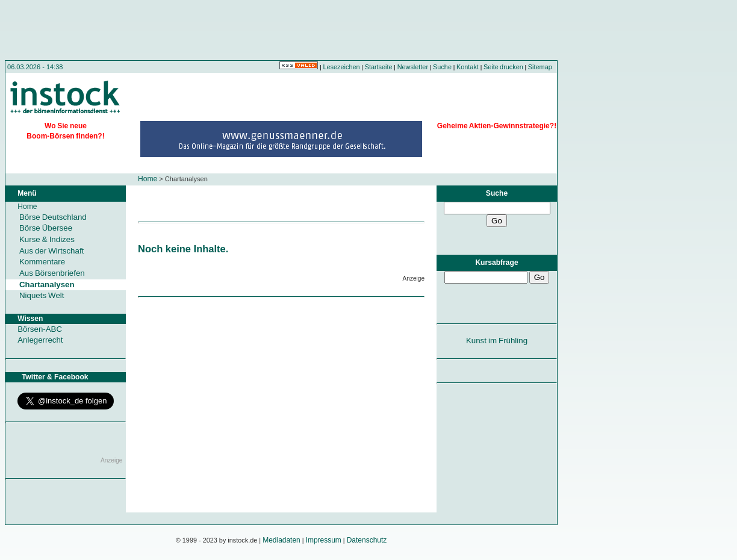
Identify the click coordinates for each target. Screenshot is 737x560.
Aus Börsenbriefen (52, 273)
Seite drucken (503, 67)
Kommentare (42, 262)
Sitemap (540, 67)
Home (148, 179)
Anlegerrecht (40, 340)
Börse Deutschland (53, 217)
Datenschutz (367, 540)
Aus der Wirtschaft (51, 251)
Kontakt (468, 67)
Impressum (324, 540)
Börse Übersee (46, 228)
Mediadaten (281, 540)
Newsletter (413, 67)
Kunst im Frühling (497, 341)
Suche (442, 67)
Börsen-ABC (40, 329)
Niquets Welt (42, 295)
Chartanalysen (47, 285)
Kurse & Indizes (47, 239)
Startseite (379, 67)
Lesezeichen (342, 67)
